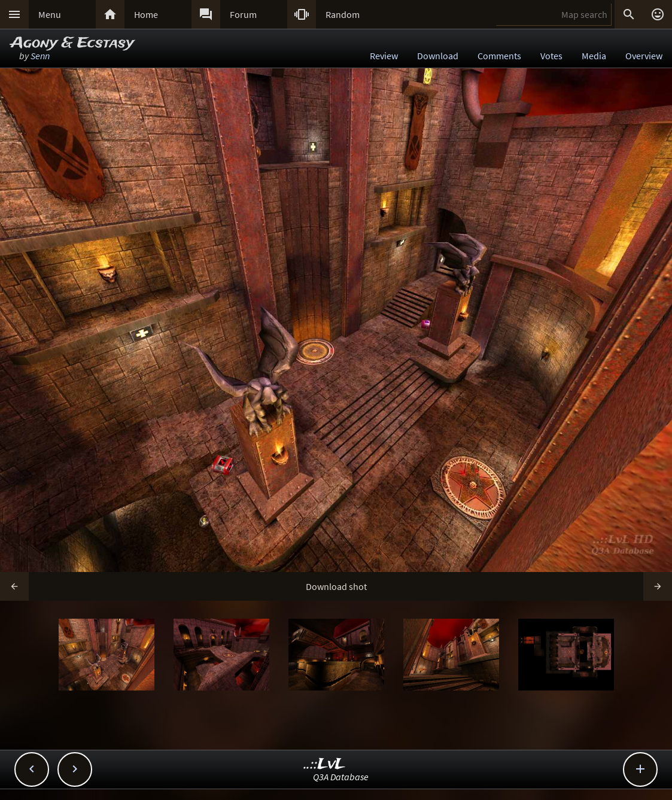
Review (384, 56)
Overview (644, 56)
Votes (551, 56)
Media (594, 56)
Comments (499, 56)
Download (438, 56)
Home (146, 14)
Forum (243, 14)
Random (343, 14)
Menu (50, 14)
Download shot (336, 586)
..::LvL (325, 764)
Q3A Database (341, 777)
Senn (40, 56)
